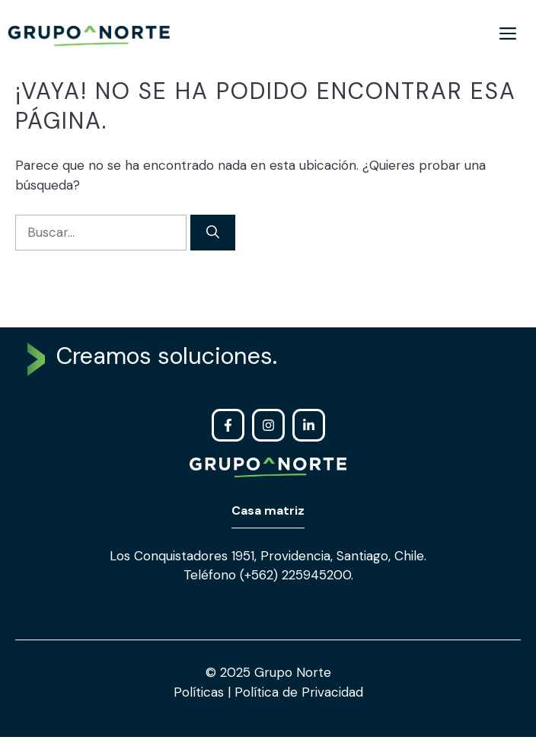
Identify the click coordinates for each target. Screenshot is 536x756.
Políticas (201, 692)
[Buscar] (213, 233)
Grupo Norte (293, 672)
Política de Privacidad (297, 692)
